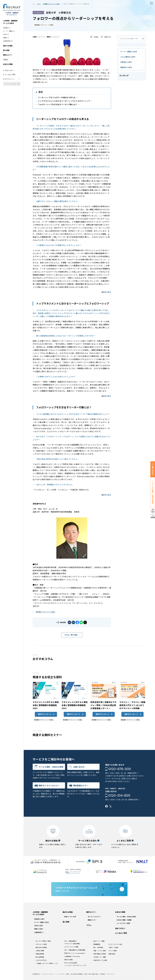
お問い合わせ (79, 767)
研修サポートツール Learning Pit (75, 953)
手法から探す (39, 926)
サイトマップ (111, 974)
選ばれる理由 (8, 46)
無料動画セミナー (81, 785)
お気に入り (108, 37)
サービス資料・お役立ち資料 (51, 767)
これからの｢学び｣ (41, 960)
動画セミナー (92, 920)
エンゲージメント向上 (115, 944)
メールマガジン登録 (123, 923)
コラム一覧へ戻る (71, 635)
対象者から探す (126, 62)
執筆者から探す (126, 67)
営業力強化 (112, 954)
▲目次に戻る (106, 292)
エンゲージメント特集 (71, 947)
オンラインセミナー (95, 917)
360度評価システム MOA (72, 956)
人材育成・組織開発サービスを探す (10, 22)
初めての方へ (9, 70)
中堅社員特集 (40, 954)
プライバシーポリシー (48, 974)
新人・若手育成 (98, 947)
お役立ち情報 (8, 64)
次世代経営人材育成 (100, 954)
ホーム (33, 4)
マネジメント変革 (41, 944)
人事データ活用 (113, 947)
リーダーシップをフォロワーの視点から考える (57, 97)
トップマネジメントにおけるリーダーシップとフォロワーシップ (64, 101)
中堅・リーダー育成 (100, 951)
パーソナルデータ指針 (63, 974)
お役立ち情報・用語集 (124, 920)
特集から (6, 38)
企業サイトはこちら (89, 889)
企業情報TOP (37, 974)
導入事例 (6, 50)
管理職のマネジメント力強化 (51, 4)
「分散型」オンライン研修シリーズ (47, 963)
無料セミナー (8, 55)
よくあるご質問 (10, 74)
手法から (6, 34)
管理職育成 (97, 944)
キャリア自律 (113, 951)
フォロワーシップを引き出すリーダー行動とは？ (58, 104)
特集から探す (39, 929)
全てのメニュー (10, 79)
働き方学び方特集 (41, 947)
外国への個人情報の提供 (91, 974)
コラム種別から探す (128, 57)
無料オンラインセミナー (49, 785)
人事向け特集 (40, 951)
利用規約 (103, 974)
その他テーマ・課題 (100, 957)
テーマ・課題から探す (129, 52)
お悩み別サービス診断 (100, 960)
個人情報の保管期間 (77, 974)
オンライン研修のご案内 (43, 941)
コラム (5, 60)
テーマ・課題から (9, 31)
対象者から (7, 28)
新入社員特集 (40, 957)
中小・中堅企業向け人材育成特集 (75, 950)
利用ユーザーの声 (70, 917)
